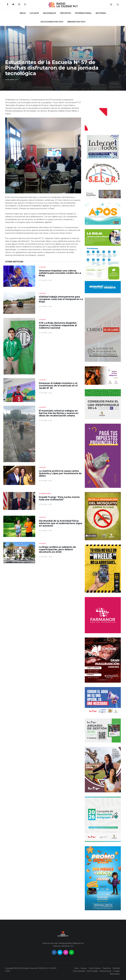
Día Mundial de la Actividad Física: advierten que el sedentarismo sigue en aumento (61, 523)
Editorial (101, 13)
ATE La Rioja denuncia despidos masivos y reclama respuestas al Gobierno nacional (58, 325)
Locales (34, 13)
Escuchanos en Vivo (52, 22)
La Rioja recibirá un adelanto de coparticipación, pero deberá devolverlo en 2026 (57, 549)
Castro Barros (12, 57)
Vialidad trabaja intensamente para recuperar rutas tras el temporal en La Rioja (61, 299)
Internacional (83, 13)
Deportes (66, 13)
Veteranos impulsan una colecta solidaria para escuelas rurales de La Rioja (60, 273)
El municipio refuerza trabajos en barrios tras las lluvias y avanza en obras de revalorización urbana (59, 413)
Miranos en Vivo (76, 22)
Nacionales (50, 13)
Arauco (84, 968)
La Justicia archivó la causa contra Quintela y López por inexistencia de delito (60, 473)
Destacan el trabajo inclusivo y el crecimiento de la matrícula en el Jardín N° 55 (58, 386)
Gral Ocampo (92, 971)
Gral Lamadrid (79, 971)
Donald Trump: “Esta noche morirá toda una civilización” (59, 498)
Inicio (23, 13)
